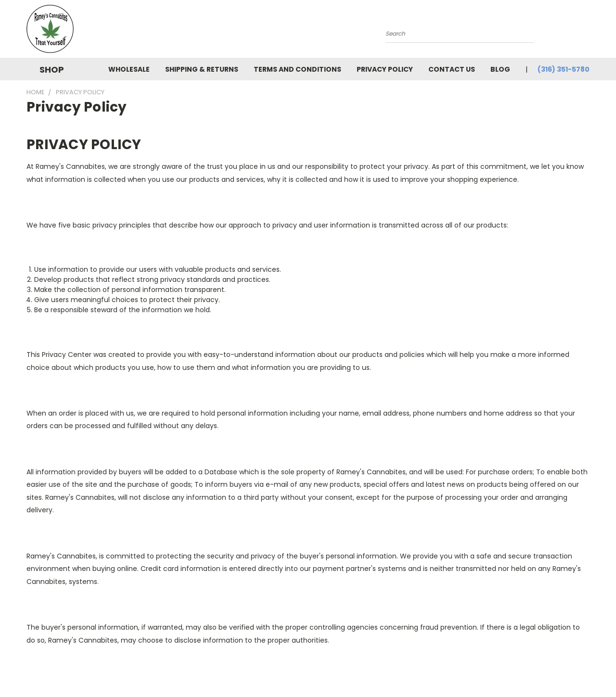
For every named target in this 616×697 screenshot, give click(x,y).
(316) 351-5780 (564, 69)
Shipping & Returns (202, 69)
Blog (500, 69)
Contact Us (452, 69)
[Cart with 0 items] (587, 31)
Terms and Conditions (297, 69)
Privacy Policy (385, 69)
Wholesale (129, 69)
